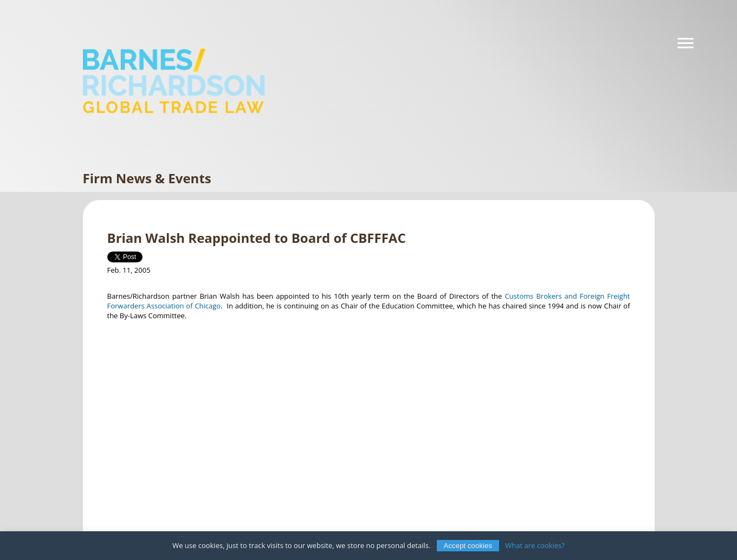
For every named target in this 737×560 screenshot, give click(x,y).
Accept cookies (468, 546)
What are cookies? (535, 545)
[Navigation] (686, 43)
